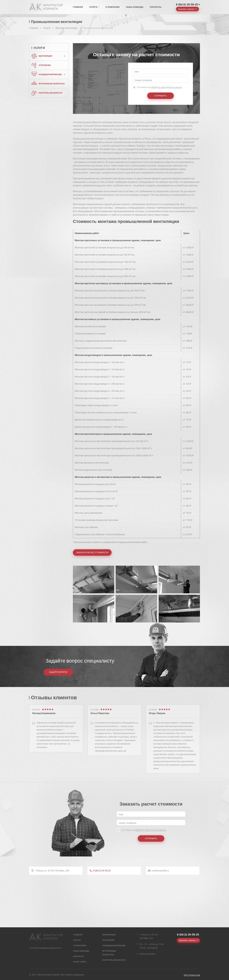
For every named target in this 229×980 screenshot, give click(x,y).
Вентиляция (45, 56)
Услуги (93, 7)
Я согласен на (159, 87)
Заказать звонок (186, 9)
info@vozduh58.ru (148, 954)
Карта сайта (80, 962)
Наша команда (135, 7)
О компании (112, 7)
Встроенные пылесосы (52, 84)
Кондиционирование (50, 74)
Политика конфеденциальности (45, 948)
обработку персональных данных (166, 87)
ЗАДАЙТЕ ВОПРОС (58, 672)
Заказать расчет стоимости (92, 553)
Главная (78, 7)
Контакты (156, 7)
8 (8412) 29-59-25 (187, 5)
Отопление (45, 65)
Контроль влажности (50, 93)
